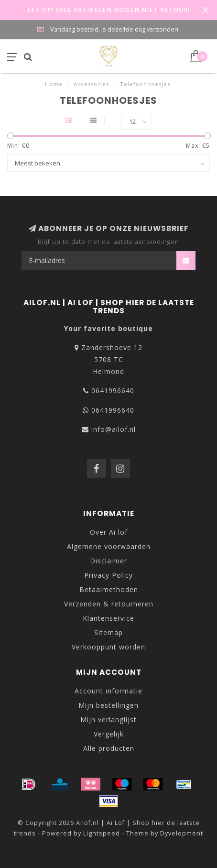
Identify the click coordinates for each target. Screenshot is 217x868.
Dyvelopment (182, 833)
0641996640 (113, 390)
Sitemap (108, 632)
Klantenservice (108, 618)
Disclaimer (108, 561)
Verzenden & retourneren (109, 604)
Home (54, 84)
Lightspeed (102, 833)
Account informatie (108, 691)
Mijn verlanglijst (108, 720)
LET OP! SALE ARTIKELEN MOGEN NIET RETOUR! (108, 10)
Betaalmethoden (109, 589)
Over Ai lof (109, 532)
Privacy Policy (108, 575)
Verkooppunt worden (108, 647)
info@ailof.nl (114, 429)
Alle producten (109, 748)
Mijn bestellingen (108, 705)
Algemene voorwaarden (109, 546)
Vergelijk (109, 734)
